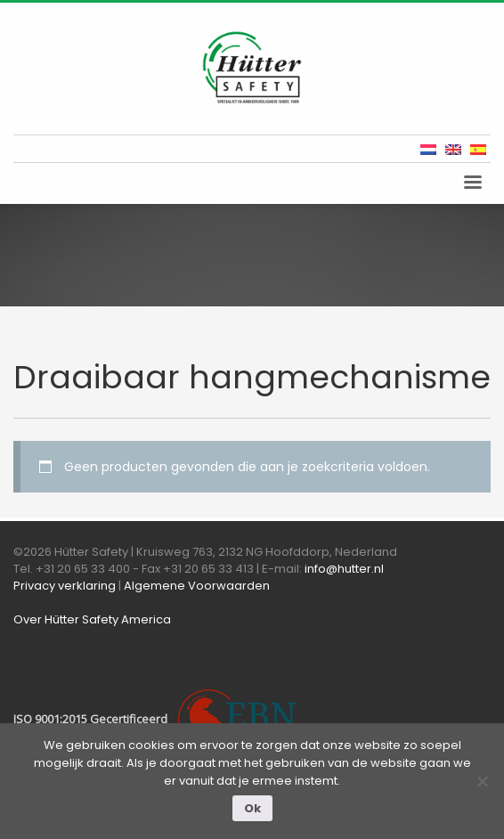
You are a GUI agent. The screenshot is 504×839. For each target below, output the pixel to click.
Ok (252, 808)
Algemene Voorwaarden (197, 586)
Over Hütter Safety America (92, 619)
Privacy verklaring (65, 586)
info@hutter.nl (344, 569)
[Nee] (482, 781)
